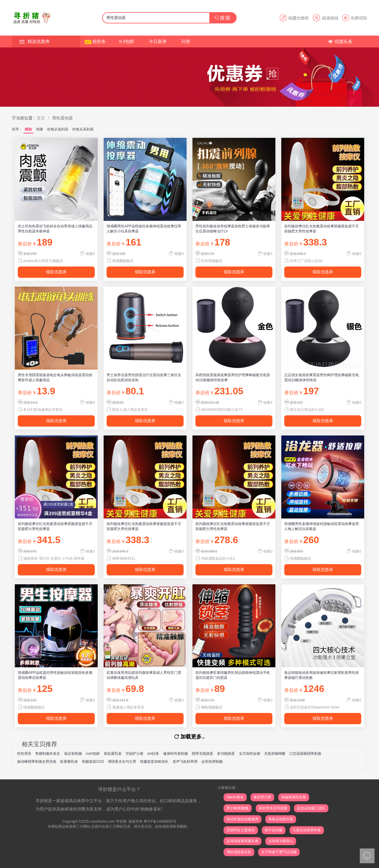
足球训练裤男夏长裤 (243, 841)
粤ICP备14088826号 (160, 821)
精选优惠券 (39, 41)
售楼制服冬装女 (48, 754)
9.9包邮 (127, 41)
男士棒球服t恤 (238, 808)
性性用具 (24, 754)
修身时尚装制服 (176, 754)
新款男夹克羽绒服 (273, 808)
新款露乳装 (113, 754)
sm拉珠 (153, 754)
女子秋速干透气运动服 (279, 852)
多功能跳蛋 (226, 754)
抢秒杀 (99, 41)
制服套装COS (93, 762)
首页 (41, 118)
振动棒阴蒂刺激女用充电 (37, 762)
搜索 (223, 18)
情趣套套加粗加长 (154, 762)
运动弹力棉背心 (281, 841)
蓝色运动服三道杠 (311, 808)
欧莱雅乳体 (69, 762)
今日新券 (158, 41)
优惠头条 (343, 41)
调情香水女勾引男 (122, 762)
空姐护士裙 (134, 754)
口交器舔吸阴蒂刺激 (305, 754)
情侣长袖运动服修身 (243, 819)
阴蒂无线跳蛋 (203, 754)
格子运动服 (274, 830)
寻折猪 (121, 821)
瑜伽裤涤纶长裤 (294, 797)
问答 (186, 41)
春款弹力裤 (262, 797)
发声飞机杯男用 (185, 762)
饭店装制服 (73, 754)
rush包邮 (93, 754)
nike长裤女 (235, 797)
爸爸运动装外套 (281, 819)
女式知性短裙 (250, 754)
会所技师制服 (212, 762)
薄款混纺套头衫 (239, 852)
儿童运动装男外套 (307, 830)
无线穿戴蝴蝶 (275, 754)
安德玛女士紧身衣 (241, 830)
